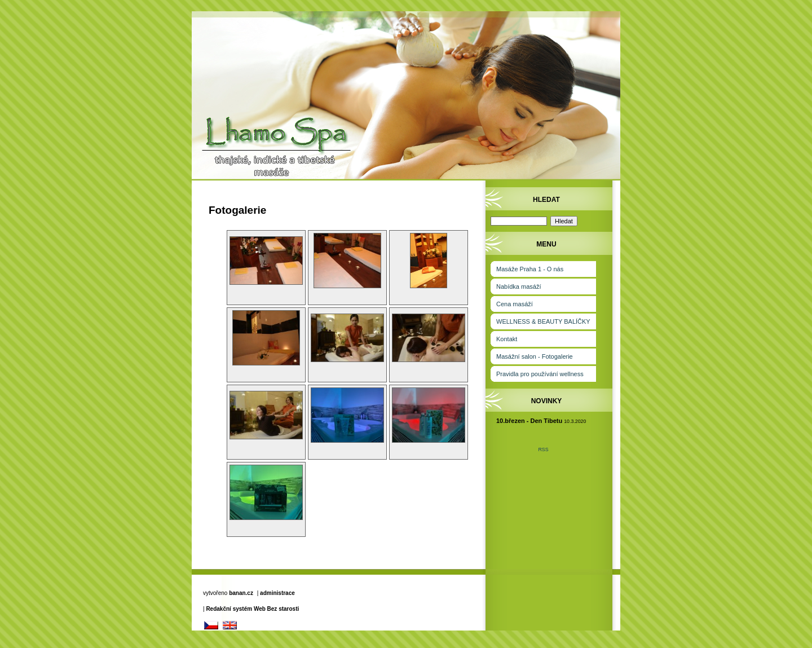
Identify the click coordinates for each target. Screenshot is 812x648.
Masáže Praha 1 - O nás (530, 269)
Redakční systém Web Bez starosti (252, 609)
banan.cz (241, 593)
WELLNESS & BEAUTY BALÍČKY (543, 321)
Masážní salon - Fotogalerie (535, 356)
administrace (277, 593)
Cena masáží (515, 304)
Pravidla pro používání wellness (540, 374)
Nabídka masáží (518, 286)
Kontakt (507, 339)
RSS (543, 449)
